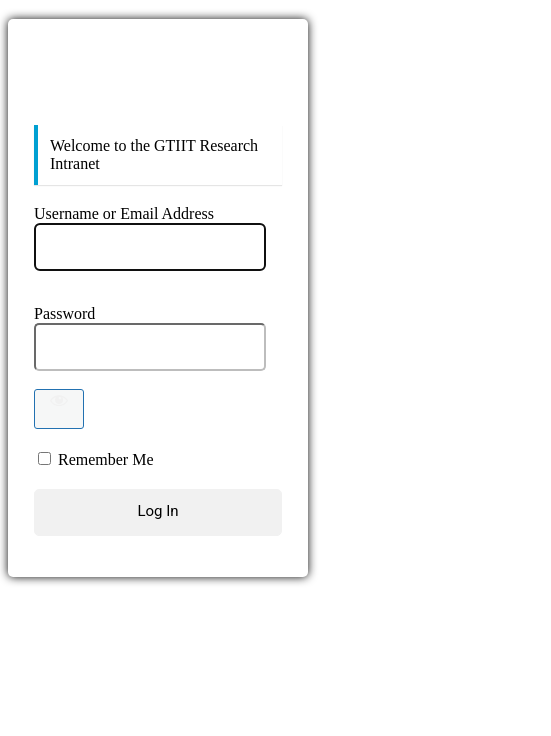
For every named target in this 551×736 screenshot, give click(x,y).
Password (64, 313)
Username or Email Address (124, 213)
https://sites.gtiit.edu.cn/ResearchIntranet (158, 84)
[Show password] (59, 409)
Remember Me (106, 459)
